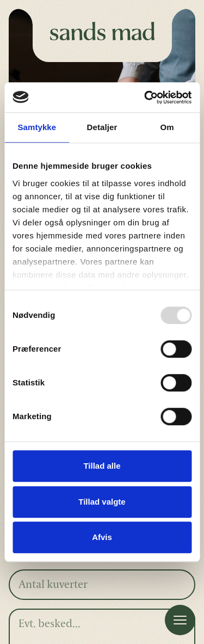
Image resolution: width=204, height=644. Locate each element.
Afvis (102, 537)
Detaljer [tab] (102, 127)
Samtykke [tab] (37, 127)
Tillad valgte (102, 502)
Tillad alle (102, 466)
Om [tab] (167, 127)
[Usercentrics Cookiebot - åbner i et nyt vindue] (145, 97)
